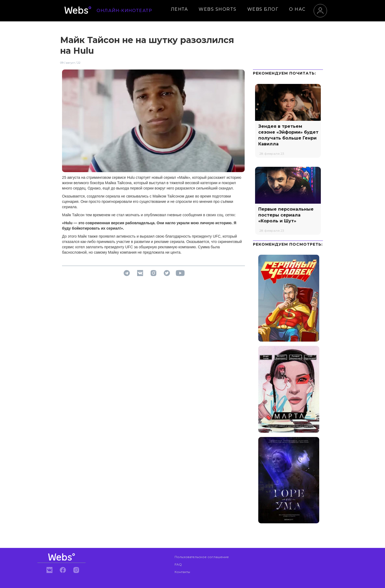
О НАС (297, 9)
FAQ (178, 564)
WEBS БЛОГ (263, 9)
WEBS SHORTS (218, 9)
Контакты (182, 572)
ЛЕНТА (180, 9)
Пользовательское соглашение (202, 557)
